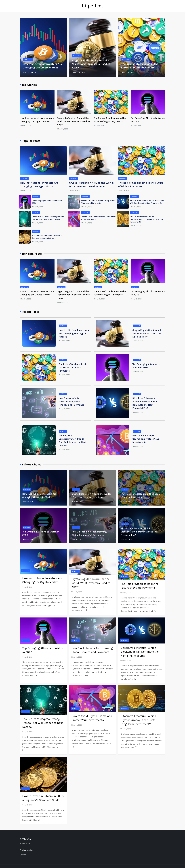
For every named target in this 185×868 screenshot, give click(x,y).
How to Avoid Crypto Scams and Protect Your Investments (146, 439)
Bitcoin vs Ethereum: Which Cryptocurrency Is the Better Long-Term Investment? (147, 219)
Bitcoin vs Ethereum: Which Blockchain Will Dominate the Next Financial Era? (140, 532)
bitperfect (92, 6)
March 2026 (25, 843)
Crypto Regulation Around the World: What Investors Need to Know (91, 64)
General (28, 59)
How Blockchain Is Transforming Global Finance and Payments (71, 402)
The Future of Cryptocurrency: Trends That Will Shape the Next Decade (43, 723)
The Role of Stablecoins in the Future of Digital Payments (73, 367)
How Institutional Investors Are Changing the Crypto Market (74, 333)
